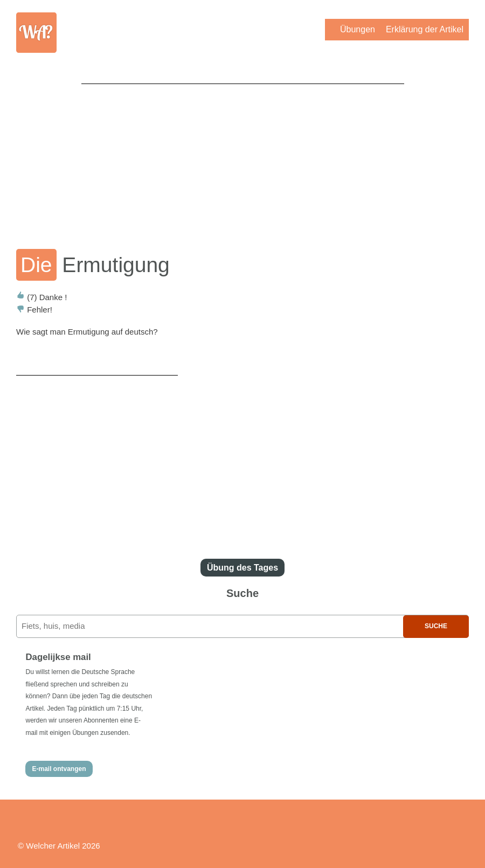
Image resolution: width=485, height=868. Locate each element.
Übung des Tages (242, 568)
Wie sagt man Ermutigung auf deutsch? (87, 332)
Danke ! (41, 297)
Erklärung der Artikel (425, 29)
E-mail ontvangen (59, 769)
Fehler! (34, 310)
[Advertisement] (243, 159)
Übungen (358, 29)
